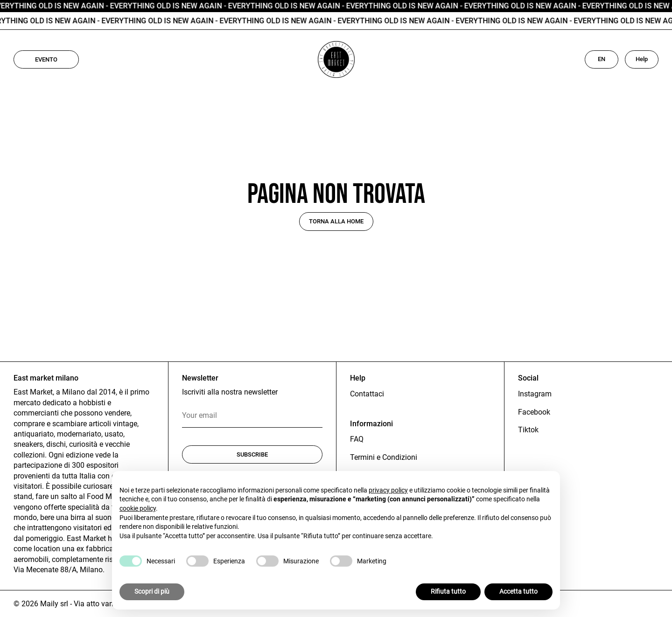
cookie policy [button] (138, 508)
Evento (46, 59)
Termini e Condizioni (384, 457)
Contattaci (367, 394)
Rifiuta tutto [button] (448, 591)
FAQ (357, 439)
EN (602, 59)
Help (642, 59)
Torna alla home (336, 221)
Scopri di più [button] (152, 591)
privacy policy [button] (388, 490)
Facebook (534, 412)
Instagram (535, 394)
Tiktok (528, 430)
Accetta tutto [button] (518, 591)
